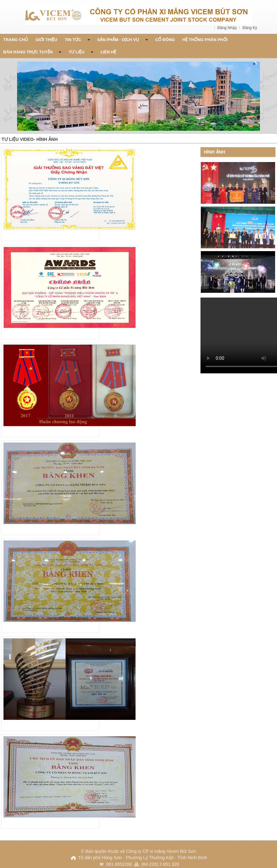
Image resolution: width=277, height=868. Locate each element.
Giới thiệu (46, 40)
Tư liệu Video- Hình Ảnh (30, 139)
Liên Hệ (108, 52)
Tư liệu (81, 52)
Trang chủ (16, 40)
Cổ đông (165, 40)
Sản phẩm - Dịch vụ (122, 39)
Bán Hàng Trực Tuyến (32, 52)
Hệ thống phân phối (205, 40)
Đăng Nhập (228, 28)
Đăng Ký (250, 28)
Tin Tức (77, 39)
